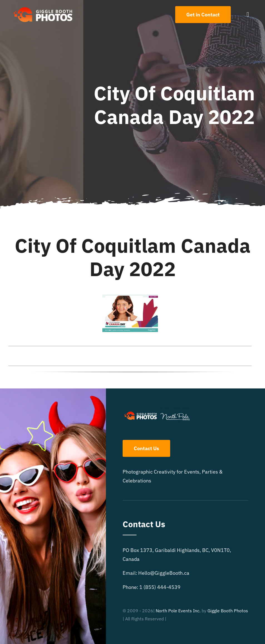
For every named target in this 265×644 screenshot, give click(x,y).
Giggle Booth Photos (228, 611)
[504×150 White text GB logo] (43, 7)
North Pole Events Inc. (178, 611)
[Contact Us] (203, 15)
